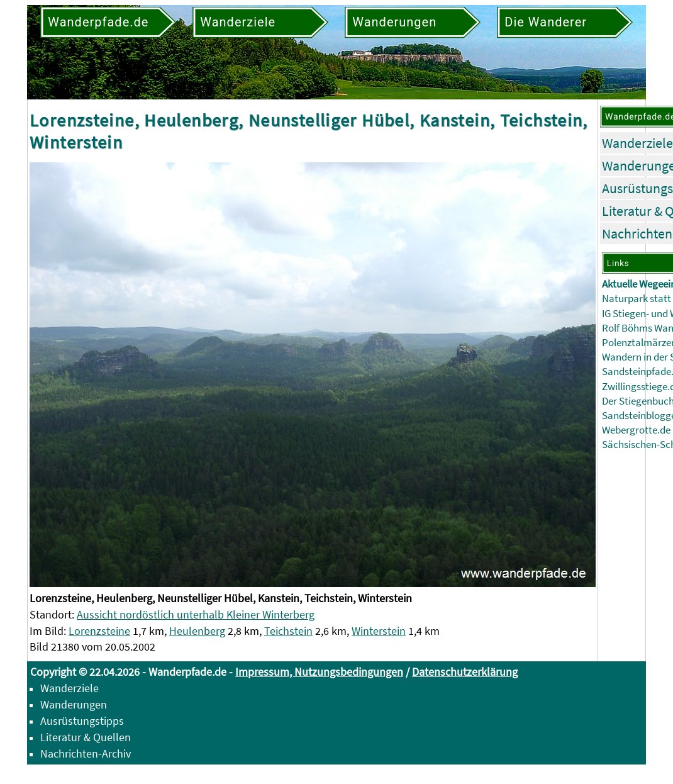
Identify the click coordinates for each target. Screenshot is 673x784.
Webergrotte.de (636, 430)
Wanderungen (74, 704)
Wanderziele (637, 143)
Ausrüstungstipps (82, 721)
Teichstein (288, 631)
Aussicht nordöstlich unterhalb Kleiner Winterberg (196, 614)
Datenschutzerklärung (465, 672)
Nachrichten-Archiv (86, 753)
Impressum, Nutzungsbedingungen (319, 672)
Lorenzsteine (99, 631)
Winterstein (379, 631)
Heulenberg (197, 631)
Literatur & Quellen (86, 737)
